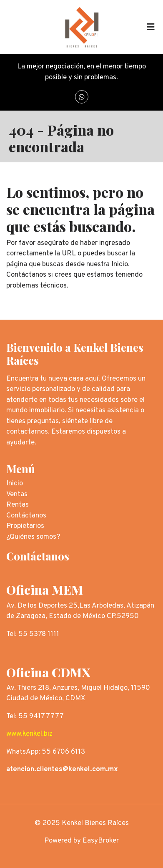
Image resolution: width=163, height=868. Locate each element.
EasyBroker (101, 841)
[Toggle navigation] (150, 27)
